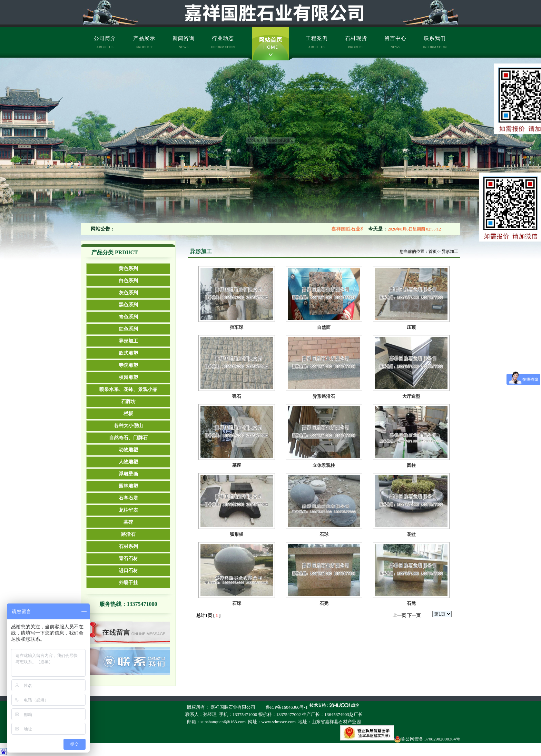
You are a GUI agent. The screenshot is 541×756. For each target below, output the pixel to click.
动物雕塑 (128, 450)
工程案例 (317, 42)
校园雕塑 (128, 377)
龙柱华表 (128, 510)
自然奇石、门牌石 (128, 438)
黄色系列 (128, 269)
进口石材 (128, 571)
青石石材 (128, 558)
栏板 (128, 414)
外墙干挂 (128, 583)
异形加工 (128, 341)
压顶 (411, 327)
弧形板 (237, 534)
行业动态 (223, 42)
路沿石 (128, 534)
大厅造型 (411, 396)
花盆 (411, 534)
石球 (324, 534)
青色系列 (128, 317)
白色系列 (128, 281)
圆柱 (411, 465)
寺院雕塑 (128, 365)
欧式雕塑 (128, 353)
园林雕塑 (128, 486)
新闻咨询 (184, 42)
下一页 (414, 615)
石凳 (324, 603)
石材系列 (128, 546)
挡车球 (237, 327)
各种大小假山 (128, 426)
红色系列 (128, 329)
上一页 (399, 615)
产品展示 (144, 42)
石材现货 (356, 42)
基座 (237, 465)
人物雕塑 (128, 462)
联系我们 (435, 42)
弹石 (237, 396)
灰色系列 (128, 293)
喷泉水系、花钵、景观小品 (128, 389)
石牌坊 (128, 401)
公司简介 (105, 42)
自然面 (324, 327)
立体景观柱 (324, 465)
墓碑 (128, 522)
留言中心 (395, 42)
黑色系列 (128, 305)
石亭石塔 (128, 498)
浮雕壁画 (128, 474)
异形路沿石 (324, 396)
